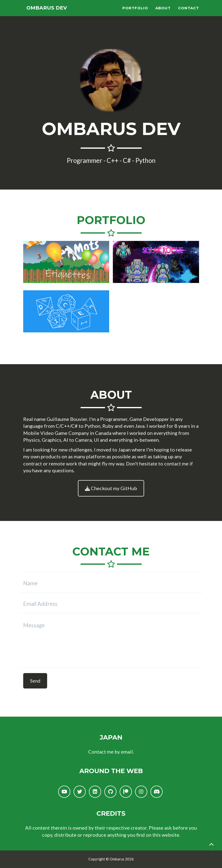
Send (35, 681)
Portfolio (135, 14)
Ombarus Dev (52, 13)
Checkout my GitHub (111, 488)
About (163, 14)
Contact (189, 14)
